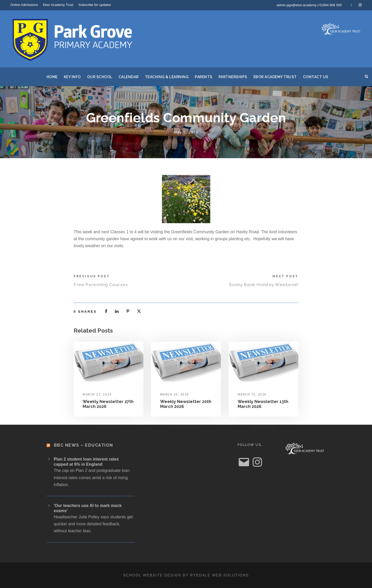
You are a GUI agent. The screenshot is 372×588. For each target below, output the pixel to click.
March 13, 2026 (252, 394)
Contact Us (316, 77)
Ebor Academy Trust (58, 5)
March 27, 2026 (97, 394)
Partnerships (233, 77)
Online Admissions (24, 5)
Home (52, 77)
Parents (204, 77)
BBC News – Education (84, 445)
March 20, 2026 (175, 394)
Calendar (129, 77)
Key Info (72, 77)
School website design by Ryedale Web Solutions (186, 575)
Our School (100, 77)
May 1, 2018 (186, 132)
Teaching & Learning (167, 77)
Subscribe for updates (95, 5)
